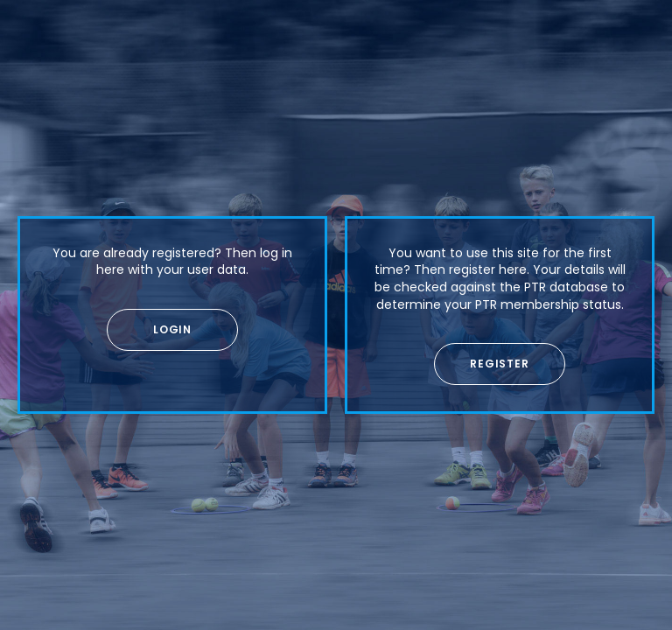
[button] (172, 330)
